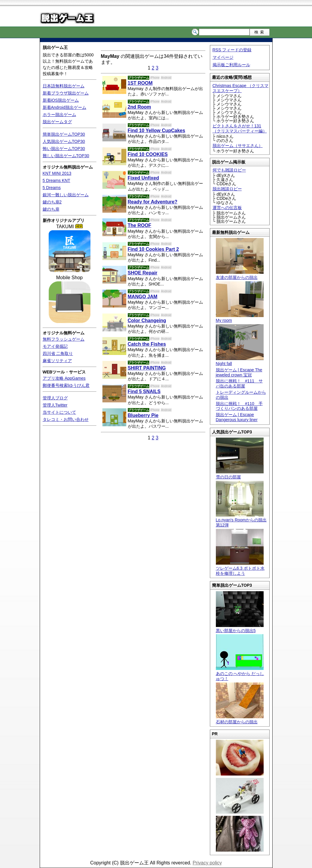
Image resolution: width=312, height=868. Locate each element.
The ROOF (140, 225)
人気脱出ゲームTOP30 (64, 141)
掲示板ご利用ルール (231, 65)
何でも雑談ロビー (229, 170)
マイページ (223, 57)
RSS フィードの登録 (232, 50)
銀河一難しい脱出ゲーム (66, 195)
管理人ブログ (55, 398)
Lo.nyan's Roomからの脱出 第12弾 (241, 520)
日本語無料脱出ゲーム (64, 86)
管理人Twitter (55, 405)
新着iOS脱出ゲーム (61, 100)
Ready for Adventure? (153, 202)
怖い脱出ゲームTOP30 (64, 149)
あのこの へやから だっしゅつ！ (240, 674)
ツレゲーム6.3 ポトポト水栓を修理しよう (240, 568)
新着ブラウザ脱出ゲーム (66, 93)
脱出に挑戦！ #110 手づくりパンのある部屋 (239, 406)
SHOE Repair (143, 273)
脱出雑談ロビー (227, 189)
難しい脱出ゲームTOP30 (66, 156)
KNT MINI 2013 (57, 173)
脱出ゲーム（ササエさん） (238, 146)
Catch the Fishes (147, 344)
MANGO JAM (143, 297)
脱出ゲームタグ (57, 122)
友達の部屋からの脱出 (240, 275)
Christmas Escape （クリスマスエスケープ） (240, 88)
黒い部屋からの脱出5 (240, 628)
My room (240, 318)
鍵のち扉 (51, 209)
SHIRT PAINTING (147, 368)
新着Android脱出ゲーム (64, 107)
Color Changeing (147, 321)
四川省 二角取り (58, 353)
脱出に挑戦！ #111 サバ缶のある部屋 (239, 383)
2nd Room (139, 107)
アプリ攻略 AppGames (64, 378)
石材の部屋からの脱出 (240, 719)
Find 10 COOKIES (148, 154)
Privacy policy (207, 863)
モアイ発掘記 (55, 346)
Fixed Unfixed (143, 178)
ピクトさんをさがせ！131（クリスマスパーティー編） (240, 128)
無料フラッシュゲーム (64, 339)
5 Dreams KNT (57, 180)
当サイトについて (59, 412)
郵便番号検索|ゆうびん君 (66, 385)
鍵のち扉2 (52, 202)
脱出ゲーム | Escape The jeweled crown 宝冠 (239, 372)
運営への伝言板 (227, 208)
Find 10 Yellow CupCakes (157, 130)
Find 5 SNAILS (144, 391)
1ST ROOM (140, 83)
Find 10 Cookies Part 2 (153, 249)
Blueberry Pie (143, 415)
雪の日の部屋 (240, 474)
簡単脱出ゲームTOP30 (64, 134)
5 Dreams (52, 188)
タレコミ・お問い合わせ (66, 419)
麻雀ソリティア (57, 361)
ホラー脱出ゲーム (59, 115)
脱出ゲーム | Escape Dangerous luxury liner (237, 417)
